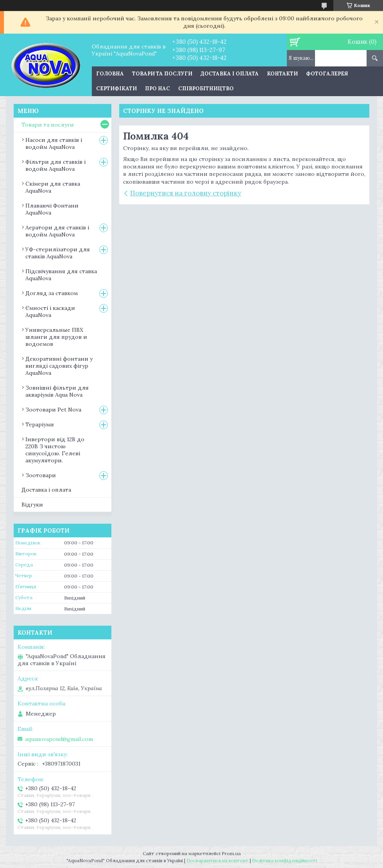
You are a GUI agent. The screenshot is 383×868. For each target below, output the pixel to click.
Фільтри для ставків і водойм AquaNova (55, 165)
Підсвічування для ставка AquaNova (61, 275)
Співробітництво (206, 89)
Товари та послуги (162, 74)
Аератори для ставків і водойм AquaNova (57, 231)
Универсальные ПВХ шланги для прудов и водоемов (56, 337)
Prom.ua (231, 853)
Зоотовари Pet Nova (53, 410)
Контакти (282, 74)
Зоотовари (41, 475)
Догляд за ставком (52, 293)
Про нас (157, 89)
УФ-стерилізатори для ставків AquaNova (58, 253)
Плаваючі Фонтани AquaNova (52, 209)
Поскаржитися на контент (217, 860)
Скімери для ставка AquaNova (53, 187)
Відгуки (32, 505)
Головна (110, 74)
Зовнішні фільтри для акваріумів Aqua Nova (57, 391)
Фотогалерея (327, 74)
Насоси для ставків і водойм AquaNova (54, 143)
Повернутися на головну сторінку (186, 193)
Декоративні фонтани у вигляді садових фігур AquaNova (59, 366)
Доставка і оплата (230, 74)
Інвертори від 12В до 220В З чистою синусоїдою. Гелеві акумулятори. (55, 450)
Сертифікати (116, 89)
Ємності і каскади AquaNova (50, 311)
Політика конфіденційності (285, 860)
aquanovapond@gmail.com (59, 739)
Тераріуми (40, 424)
